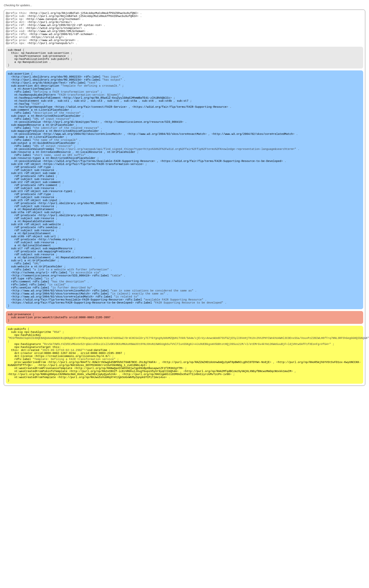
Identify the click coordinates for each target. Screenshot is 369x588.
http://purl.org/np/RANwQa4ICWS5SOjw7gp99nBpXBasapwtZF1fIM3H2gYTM (129, 452)
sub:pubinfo (60, 70)
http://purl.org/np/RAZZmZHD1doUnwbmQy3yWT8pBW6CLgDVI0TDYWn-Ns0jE (217, 445)
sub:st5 (113, 121)
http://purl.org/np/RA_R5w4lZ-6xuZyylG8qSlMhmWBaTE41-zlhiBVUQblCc (117, 117)
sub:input (19, 140)
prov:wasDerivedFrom (30, 445)
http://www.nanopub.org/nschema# (53, 21)
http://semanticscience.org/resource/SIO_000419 (144, 147)
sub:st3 (96, 121)
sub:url (50, 290)
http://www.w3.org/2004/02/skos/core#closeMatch (82, 162)
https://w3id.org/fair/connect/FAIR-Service (91, 128)
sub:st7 (183, 121)
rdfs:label (92, 91)
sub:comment (20, 132)
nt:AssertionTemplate (34, 106)
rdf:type (44, 204)
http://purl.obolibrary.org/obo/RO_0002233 (47, 91)
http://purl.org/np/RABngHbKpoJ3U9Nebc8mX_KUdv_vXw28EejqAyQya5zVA (62, 460)
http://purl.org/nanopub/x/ (51, 51)
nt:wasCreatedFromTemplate (35, 464)
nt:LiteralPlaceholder (52, 132)
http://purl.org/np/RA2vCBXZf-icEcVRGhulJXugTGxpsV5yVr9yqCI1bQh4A (124, 456)
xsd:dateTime (97, 430)
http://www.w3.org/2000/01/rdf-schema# (61, 40)
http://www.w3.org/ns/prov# (52, 47)
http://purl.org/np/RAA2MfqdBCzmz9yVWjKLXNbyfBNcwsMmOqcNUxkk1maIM (238, 456)
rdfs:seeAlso (47, 279)
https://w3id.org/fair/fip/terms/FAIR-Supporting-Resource (180, 128)
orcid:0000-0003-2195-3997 (90, 390)
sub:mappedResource (26, 151)
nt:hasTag (22, 125)
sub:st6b (165, 121)
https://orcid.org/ (47, 44)
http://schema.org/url (57, 294)
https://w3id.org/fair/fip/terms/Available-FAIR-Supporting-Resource (99, 196)
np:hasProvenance (28, 66)
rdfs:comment (47, 226)
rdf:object (33, 200)
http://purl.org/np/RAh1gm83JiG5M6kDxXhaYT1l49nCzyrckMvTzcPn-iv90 (177, 460)
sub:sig (17, 407)
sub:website (52, 275)
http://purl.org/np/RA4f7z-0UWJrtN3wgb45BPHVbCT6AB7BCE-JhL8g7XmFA (102, 445)
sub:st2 (80, 121)
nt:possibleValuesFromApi (34, 181)
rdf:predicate (25, 204)
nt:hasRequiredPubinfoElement (38, 117)
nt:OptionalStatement (34, 287)
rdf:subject (23, 207)
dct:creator (23, 433)
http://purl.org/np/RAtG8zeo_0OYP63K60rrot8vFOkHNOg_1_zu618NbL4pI (92, 448)
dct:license (23, 437)
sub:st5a (130, 121)
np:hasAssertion (33, 63)
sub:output (19, 174)
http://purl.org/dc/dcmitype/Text (39, 98)
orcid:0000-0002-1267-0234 (55, 433)
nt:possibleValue (28, 147)
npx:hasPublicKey (28, 411)
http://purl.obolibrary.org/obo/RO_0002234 (47, 95)
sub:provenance (54, 66)
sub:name (18, 166)
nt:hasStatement (27, 121)
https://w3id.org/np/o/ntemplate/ (54, 32)
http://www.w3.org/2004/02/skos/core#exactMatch (167, 162)
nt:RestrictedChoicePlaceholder (56, 140)
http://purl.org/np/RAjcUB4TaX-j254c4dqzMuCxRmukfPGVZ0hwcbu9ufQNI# (83, 17)
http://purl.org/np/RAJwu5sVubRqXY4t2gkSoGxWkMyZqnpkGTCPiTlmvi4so (112, 464)
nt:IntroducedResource (53, 185)
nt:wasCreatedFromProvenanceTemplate (43, 452)
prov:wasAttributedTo (51, 390)
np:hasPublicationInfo (32, 70)
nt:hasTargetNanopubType (33, 128)
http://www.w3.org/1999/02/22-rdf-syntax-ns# (65, 29)
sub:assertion (58, 63)
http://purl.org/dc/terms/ (50, 25)
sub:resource (21, 185)
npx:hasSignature (28, 422)
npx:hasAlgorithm (38, 407)
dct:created (30, 430)
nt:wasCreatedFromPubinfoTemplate (41, 456)
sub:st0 (47, 121)
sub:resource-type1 (26, 192)
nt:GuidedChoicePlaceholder (54, 174)
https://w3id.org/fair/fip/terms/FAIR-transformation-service (93, 200)
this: (15, 63)
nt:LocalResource (89, 185)
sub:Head (14, 59)
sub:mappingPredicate (28, 159)
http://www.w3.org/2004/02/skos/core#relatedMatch (253, 162)
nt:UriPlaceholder (60, 151)
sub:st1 (63, 121)
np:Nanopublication (33, 74)
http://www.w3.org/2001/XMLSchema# (56, 36)
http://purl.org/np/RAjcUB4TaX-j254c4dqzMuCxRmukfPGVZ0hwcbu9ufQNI (84, 14)
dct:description (47, 102)
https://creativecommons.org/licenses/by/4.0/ (72, 437)
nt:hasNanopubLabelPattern (35, 113)
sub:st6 (148, 121)
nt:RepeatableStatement (36, 256)
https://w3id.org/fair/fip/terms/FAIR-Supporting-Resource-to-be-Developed (222, 196)
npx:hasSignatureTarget (33, 426)
